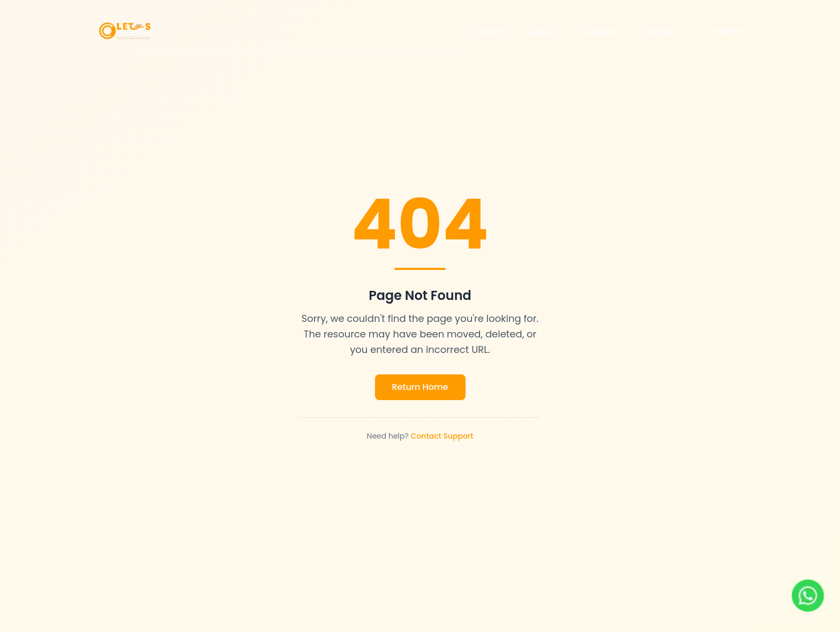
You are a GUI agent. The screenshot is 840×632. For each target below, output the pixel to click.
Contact (600, 31)
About (543, 31)
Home (728, 31)
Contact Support (442, 436)
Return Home (420, 387)
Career (489, 31)
